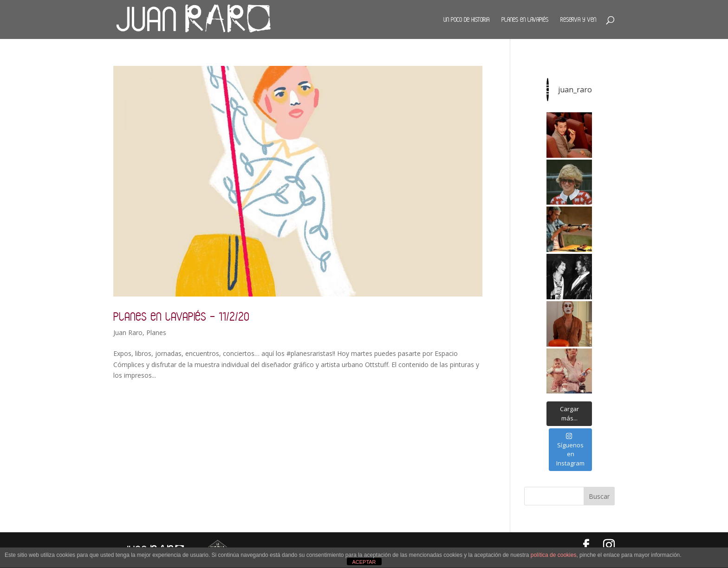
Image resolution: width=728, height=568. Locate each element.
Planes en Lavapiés (525, 19)
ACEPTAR (364, 562)
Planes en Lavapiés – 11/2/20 (181, 316)
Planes (156, 332)
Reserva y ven (578, 19)
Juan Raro (128, 332)
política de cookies (554, 555)
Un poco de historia (466, 19)
